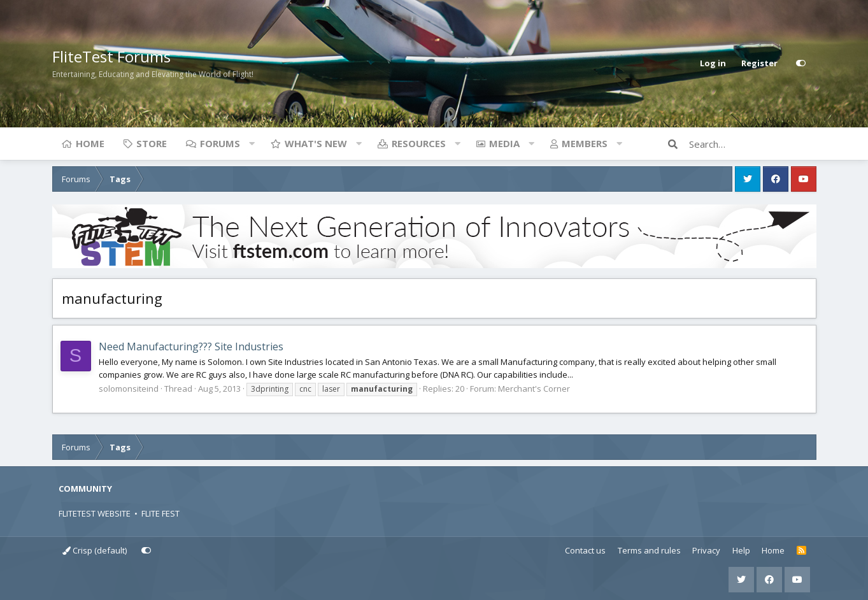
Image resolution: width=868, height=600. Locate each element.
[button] (252, 143)
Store (152, 143)
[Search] (753, 144)
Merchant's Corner (534, 389)
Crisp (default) (95, 550)
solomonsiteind (129, 389)
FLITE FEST (160, 513)
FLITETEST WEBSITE (95, 513)
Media (504, 143)
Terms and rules (649, 550)
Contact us (585, 550)
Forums (220, 143)
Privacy (706, 550)
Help (741, 550)
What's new (316, 143)
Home (90, 143)
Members (585, 143)
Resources (419, 143)
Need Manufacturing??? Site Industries (191, 346)
